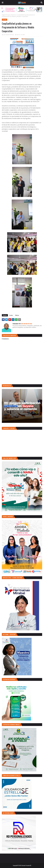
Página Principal (6, 15)
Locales (11, 315)
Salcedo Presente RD (26, 865)
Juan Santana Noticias (9, 35)
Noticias (13, 15)
